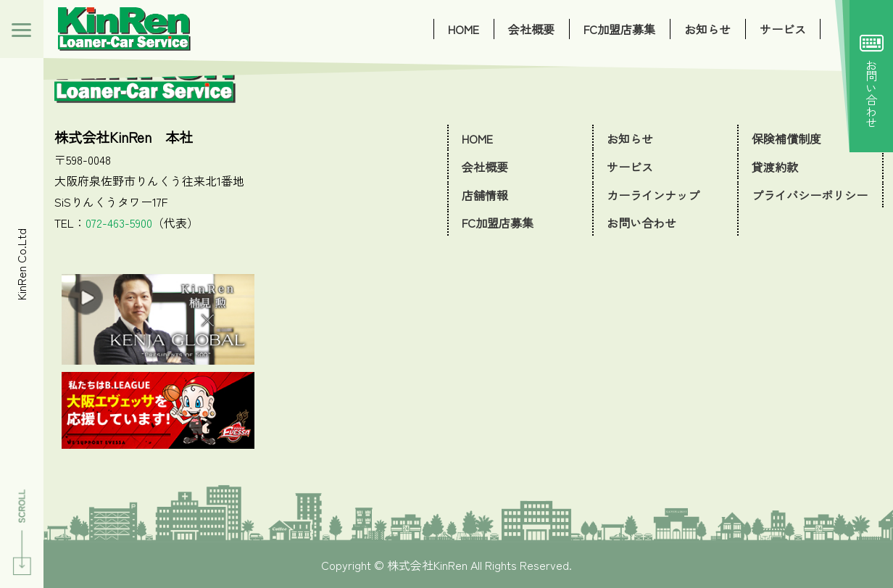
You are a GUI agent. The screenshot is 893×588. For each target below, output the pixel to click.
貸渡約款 (775, 167)
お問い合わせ (872, 76)
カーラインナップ (653, 195)
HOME (464, 29)
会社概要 (531, 29)
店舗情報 (485, 195)
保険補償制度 (786, 138)
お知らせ (707, 29)
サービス (783, 29)
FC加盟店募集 (619, 29)
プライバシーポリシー (810, 195)
